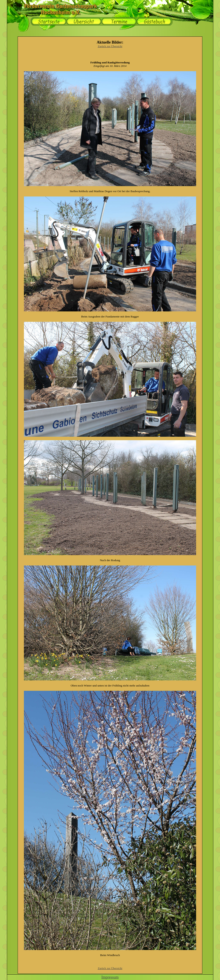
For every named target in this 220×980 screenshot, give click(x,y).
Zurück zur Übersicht (110, 46)
